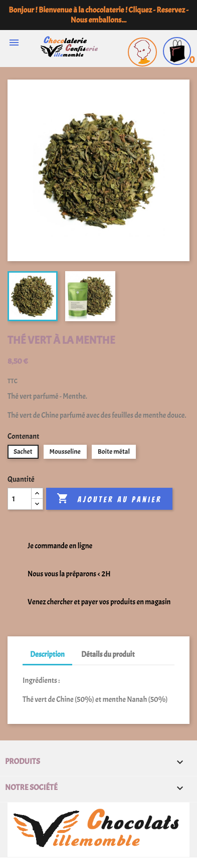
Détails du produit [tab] (108, 655)
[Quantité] (20, 499)
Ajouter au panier (109, 499)
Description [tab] (47, 655)
